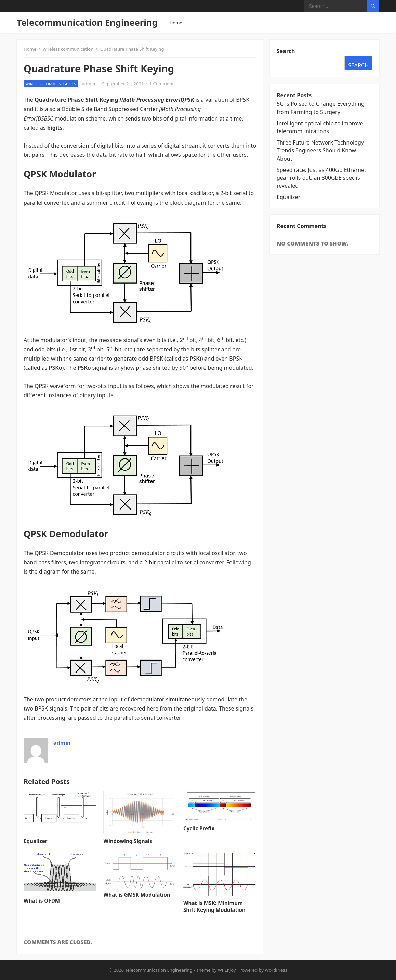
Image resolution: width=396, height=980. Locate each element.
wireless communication (68, 49)
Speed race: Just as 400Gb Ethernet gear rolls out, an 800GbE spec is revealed (321, 178)
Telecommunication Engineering (87, 22)
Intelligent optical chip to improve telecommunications (320, 127)
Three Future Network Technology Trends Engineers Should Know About (320, 150)
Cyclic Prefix (199, 828)
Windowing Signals (128, 841)
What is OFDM (42, 901)
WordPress (276, 970)
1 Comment (162, 84)
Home (176, 23)
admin (89, 84)
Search (286, 51)
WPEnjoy (227, 970)
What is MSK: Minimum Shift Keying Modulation (214, 906)
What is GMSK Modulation (137, 895)
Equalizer (35, 841)
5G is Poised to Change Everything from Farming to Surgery (321, 108)
